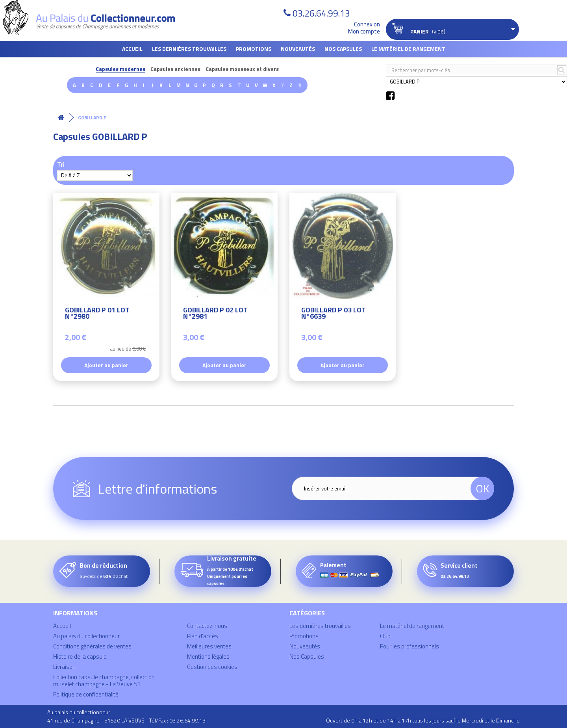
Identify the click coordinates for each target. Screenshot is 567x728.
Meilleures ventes (209, 646)
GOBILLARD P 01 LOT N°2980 (97, 314)
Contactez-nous (207, 626)
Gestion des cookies (212, 667)
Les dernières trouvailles (189, 49)
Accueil (132, 49)
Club (385, 636)
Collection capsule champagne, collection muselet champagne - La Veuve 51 (104, 681)
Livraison (64, 667)
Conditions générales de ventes (92, 646)
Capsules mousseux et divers (242, 69)
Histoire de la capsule (80, 656)
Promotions (254, 49)
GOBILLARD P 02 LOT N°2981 (215, 314)
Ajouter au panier (106, 365)
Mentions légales (208, 656)
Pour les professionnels (409, 646)
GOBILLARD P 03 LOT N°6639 (334, 314)
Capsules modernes (120, 69)
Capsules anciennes (175, 69)
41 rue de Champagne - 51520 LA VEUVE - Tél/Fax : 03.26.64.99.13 (126, 720)
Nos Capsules (343, 49)
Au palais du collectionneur (86, 636)
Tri (61, 164)
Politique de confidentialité (86, 694)
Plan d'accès (203, 636)
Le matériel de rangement (408, 49)
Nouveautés (298, 49)
